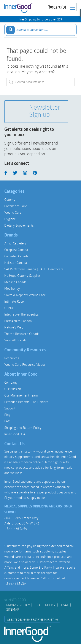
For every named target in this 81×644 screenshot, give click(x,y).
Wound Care (13, 212)
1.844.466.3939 (15, 583)
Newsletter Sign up (36, 111)
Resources (12, 358)
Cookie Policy (45, 605)
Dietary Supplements (19, 225)
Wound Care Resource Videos (25, 364)
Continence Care (16, 206)
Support (10, 408)
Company (11, 382)
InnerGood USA (15, 434)
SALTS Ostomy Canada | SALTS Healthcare (34, 269)
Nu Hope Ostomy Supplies (22, 275)
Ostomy (10, 199)
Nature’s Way (14, 327)
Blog (7, 415)
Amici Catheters (15, 243)
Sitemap (13, 609)
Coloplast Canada (16, 250)
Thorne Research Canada (22, 334)
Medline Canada (15, 282)
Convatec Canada (16, 256)
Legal (64, 605)
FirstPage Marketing (44, 619)
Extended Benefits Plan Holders (26, 402)
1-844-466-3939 (16, 529)
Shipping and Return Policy (23, 428)
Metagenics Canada (18, 321)
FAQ (7, 421)
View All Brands (15, 340)
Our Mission (13, 389)
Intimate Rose (14, 301)
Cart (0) (57, 7)
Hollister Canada (16, 263)
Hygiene (10, 219)
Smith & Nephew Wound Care (25, 295)
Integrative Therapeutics (21, 314)
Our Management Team (21, 395)
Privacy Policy (18, 605)
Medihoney (12, 288)
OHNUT (10, 308)
